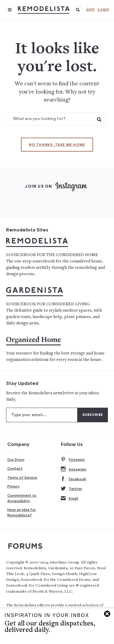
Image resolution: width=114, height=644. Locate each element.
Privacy (14, 486)
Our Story (16, 460)
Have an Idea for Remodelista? (22, 512)
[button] (78, 10)
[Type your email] (42, 415)
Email (69, 499)
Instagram (74, 469)
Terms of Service (22, 478)
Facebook (73, 479)
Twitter (71, 489)
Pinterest (73, 460)
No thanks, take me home (57, 145)
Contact (15, 468)
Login (103, 9)
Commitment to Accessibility (22, 498)
